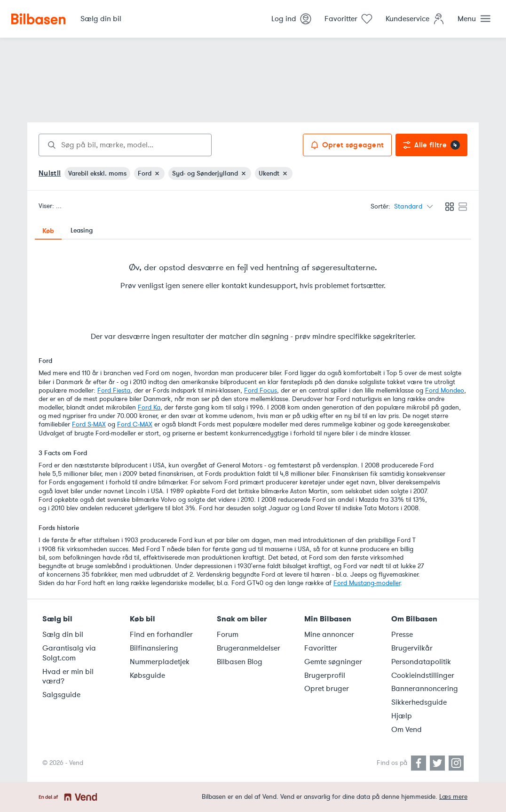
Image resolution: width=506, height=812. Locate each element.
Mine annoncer (329, 635)
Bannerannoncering (425, 689)
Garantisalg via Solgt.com (69, 653)
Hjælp (402, 716)
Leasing (82, 230)
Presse (402, 635)
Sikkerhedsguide (419, 702)
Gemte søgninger (333, 662)
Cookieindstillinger (423, 675)
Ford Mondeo (445, 390)
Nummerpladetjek (160, 662)
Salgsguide (61, 695)
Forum (228, 635)
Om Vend (407, 730)
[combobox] (125, 145)
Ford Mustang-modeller (367, 583)
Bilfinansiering (154, 648)
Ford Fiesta (114, 390)
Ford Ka (149, 407)
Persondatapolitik (421, 662)
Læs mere (453, 797)
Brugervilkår (412, 648)
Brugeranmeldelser (249, 648)
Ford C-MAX (135, 424)
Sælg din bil (63, 635)
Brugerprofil (325, 675)
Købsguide (147, 675)
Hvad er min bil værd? (68, 677)
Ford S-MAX (89, 424)
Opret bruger (327, 689)
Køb (48, 231)
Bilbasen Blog (240, 662)
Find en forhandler (161, 635)
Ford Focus (261, 390)
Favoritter (321, 648)
